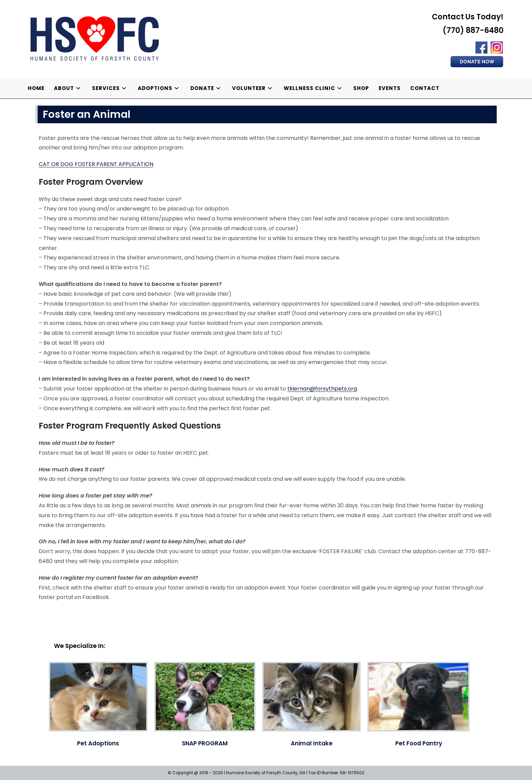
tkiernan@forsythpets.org (322, 389)
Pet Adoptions (98, 743)
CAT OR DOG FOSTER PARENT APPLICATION (96, 164)
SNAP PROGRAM (205, 743)
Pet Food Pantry (419, 743)
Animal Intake (312, 743)
